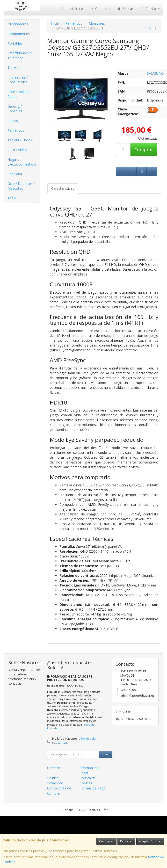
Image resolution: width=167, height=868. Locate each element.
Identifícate (72, 9)
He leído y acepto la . (74, 741)
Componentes (19, 34)
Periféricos (16, 130)
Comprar (144, 150)
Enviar (106, 754)
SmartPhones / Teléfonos (19, 55)
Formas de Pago (93, 788)
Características (63, 188)
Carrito (150, 9)
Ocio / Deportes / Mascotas (21, 186)
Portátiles (15, 43)
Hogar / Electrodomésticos (22, 162)
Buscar (125, 9)
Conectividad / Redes (19, 94)
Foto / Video (17, 150)
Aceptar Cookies (150, 841)
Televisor (15, 68)
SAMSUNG (155, 73)
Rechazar (126, 841)
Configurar (106, 841)
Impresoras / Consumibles (18, 80)
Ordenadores (18, 24)
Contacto (100, 9)
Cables (13, 121)
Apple (12, 198)
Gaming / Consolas (15, 109)
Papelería (15, 174)
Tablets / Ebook (20, 140)
